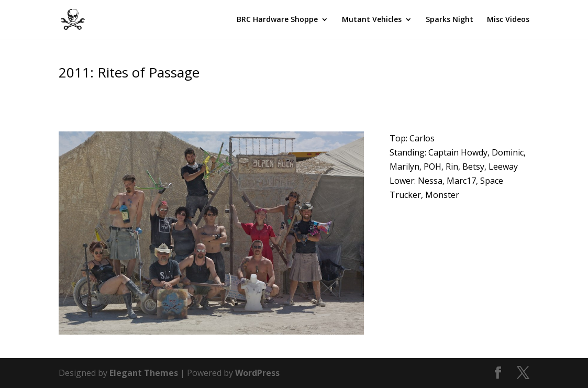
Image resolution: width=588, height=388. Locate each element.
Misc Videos (508, 20)
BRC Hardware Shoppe (277, 20)
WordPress (257, 373)
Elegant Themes (144, 373)
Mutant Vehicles (372, 20)
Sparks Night (450, 20)
